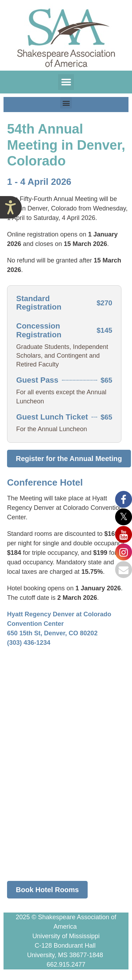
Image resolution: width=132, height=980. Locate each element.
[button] (66, 82)
